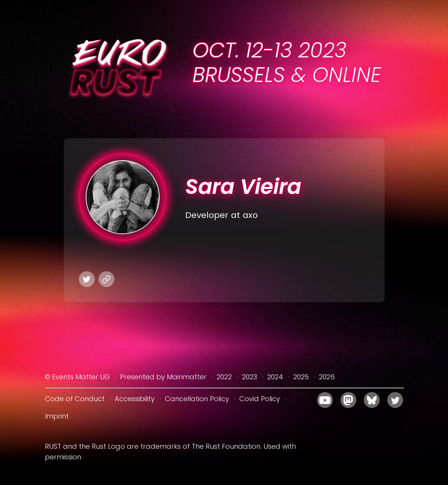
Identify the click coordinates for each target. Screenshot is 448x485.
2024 (275, 377)
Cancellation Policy (197, 399)
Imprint (57, 416)
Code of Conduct (75, 399)
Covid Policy (260, 399)
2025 (301, 377)
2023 (249, 377)
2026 (327, 377)
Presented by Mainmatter (163, 377)
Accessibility (135, 399)
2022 (224, 377)
